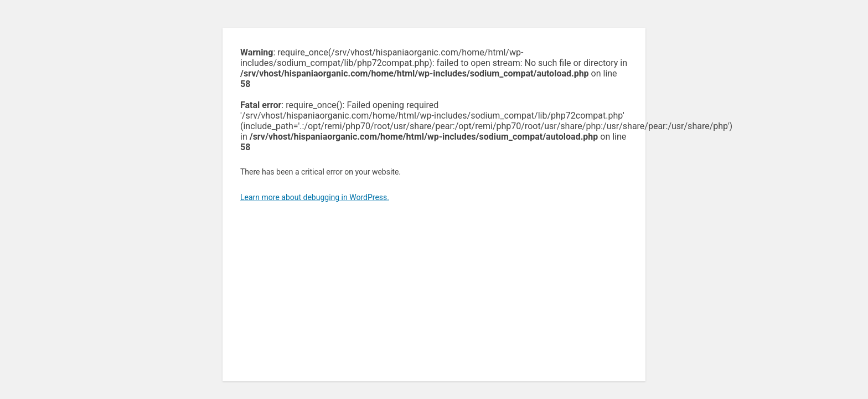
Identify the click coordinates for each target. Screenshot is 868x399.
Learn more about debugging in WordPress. (315, 197)
